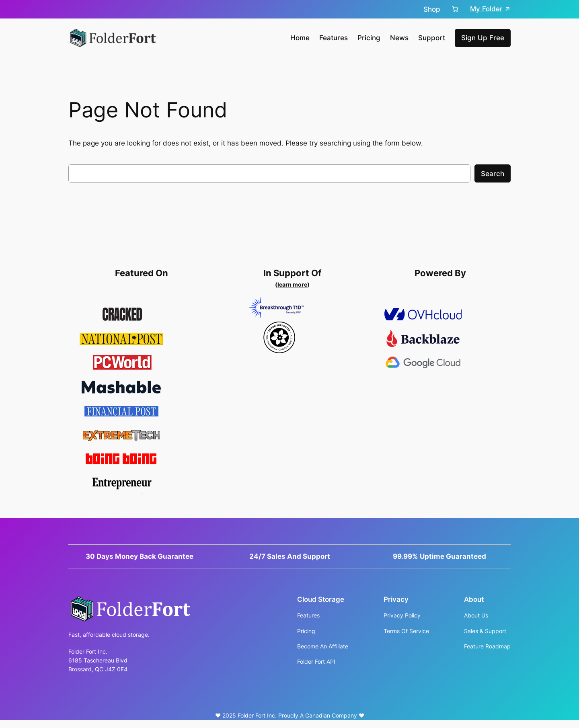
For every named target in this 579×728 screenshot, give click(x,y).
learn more (292, 284)
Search (493, 174)
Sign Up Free (483, 38)
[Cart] (455, 9)
